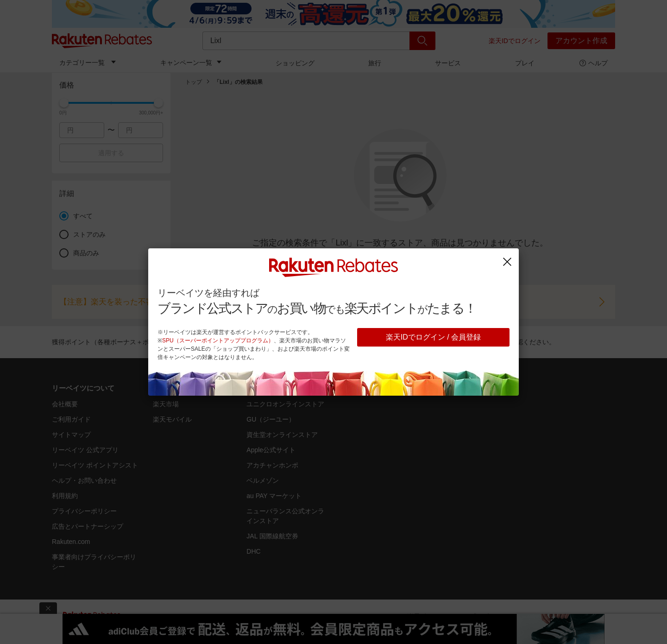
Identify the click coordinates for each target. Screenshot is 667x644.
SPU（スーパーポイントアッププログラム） (218, 341)
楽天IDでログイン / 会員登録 (433, 337)
